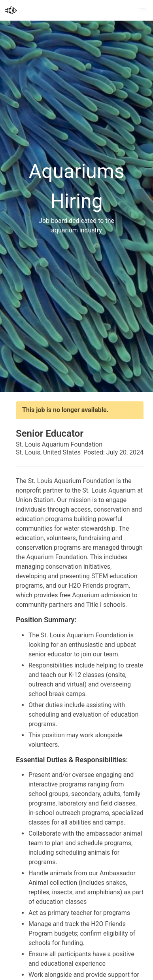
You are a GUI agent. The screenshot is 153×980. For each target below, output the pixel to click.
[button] (143, 10)
